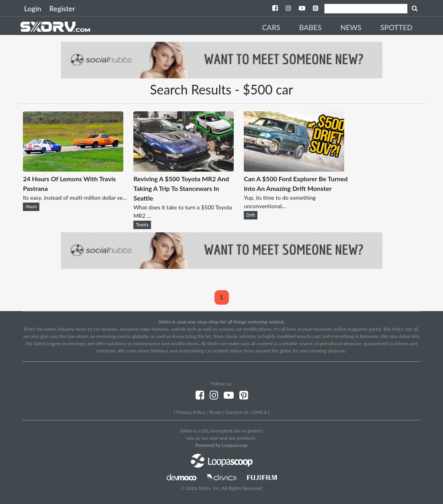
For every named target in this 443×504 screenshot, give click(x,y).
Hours (31, 207)
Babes (310, 27)
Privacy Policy (191, 412)
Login (33, 8)
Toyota (142, 225)
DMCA (259, 412)
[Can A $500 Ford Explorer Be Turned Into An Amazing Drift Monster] (294, 169)
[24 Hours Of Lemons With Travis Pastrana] (73, 169)
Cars (271, 27)
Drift (251, 215)
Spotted (396, 27)
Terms (215, 412)
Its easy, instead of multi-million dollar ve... (75, 198)
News (351, 27)
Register (62, 8)
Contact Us (237, 412)
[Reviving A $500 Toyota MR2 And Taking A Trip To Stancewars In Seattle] (184, 169)
